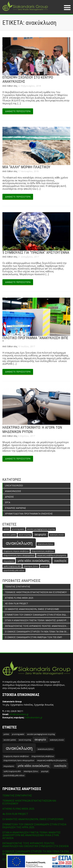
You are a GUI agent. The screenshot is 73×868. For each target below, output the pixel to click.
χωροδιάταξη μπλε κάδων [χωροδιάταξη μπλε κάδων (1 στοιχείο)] (14, 570)
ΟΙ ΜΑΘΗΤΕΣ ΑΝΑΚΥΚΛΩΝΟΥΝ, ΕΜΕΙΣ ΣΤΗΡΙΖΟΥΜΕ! (32, 609)
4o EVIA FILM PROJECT (17, 603)
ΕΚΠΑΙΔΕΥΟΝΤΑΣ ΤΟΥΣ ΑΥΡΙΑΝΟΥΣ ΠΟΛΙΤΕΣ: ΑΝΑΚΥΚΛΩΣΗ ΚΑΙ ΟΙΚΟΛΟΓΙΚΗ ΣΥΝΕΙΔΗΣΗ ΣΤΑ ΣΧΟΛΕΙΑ (38, 626)
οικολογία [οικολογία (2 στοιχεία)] (60, 561)
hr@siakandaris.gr (34, 717)
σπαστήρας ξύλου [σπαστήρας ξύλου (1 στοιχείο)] (31, 566)
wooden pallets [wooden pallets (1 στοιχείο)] (10, 535)
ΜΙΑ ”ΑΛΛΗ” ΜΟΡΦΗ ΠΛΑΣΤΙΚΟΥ (26, 167)
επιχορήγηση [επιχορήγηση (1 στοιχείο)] (9, 561)
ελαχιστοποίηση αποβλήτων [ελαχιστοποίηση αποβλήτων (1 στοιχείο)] (43, 551)
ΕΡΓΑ (8, 502)
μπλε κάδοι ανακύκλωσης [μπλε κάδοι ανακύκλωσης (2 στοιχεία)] (34, 561)
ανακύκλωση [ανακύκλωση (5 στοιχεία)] (19, 543)
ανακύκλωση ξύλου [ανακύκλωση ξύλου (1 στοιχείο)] (45, 544)
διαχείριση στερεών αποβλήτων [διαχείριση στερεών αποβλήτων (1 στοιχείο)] (16, 551)
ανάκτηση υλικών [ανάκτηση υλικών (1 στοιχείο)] (57, 535)
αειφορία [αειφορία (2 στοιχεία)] (40, 534)
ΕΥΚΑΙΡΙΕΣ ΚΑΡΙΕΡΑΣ (15, 508)
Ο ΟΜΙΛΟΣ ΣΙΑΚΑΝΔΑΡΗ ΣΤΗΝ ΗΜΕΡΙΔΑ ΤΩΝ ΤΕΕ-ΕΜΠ (33, 637)
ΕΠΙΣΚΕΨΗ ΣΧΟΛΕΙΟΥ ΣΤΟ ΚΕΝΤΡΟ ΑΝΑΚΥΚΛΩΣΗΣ (28, 80)
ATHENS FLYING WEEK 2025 (19, 598)
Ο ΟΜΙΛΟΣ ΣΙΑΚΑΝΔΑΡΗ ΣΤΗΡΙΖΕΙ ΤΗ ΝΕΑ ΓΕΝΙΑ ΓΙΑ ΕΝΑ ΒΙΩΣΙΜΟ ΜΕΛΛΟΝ (38, 632)
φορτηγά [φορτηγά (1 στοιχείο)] (45, 566)
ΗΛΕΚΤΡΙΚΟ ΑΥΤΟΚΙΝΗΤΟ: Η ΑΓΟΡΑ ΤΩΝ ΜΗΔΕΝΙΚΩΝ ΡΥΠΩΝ (32, 430)
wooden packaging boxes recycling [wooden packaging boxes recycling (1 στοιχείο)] (41, 529)
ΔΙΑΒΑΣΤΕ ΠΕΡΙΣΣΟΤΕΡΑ (18, 111)
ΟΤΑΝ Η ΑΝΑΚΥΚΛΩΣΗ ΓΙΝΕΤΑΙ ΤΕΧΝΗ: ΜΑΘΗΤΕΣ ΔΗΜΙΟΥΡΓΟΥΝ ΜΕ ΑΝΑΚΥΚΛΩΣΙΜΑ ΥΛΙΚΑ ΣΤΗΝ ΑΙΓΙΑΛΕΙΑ (38, 620)
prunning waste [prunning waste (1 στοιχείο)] (18, 529)
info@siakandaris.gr (19, 714)
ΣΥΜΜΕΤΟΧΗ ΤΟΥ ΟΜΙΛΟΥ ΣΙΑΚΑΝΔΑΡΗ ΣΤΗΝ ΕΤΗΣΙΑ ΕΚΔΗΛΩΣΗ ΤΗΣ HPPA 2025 (38, 615)
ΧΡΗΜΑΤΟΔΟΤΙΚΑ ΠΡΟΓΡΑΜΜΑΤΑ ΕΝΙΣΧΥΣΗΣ (29, 514)
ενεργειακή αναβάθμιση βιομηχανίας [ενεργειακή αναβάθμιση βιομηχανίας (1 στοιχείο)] (52, 555)
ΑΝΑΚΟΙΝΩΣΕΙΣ (13, 491)
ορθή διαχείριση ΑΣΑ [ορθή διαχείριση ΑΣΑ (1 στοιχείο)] (12, 566)
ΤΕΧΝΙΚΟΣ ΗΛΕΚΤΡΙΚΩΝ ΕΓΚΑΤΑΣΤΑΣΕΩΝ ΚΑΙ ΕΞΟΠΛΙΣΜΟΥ (36, 592)
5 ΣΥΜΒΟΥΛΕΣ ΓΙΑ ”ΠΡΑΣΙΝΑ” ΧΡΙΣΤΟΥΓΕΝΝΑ (36, 252)
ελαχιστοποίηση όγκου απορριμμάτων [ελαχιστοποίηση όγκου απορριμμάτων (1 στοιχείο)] (19, 555)
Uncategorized (14, 485)
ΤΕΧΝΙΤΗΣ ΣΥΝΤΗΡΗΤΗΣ (18, 587)
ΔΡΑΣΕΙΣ (9, 497)
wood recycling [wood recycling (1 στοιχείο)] (25, 535)
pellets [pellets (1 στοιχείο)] (6, 529)
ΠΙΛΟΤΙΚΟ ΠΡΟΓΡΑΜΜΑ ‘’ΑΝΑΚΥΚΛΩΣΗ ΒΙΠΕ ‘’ (35, 340)
